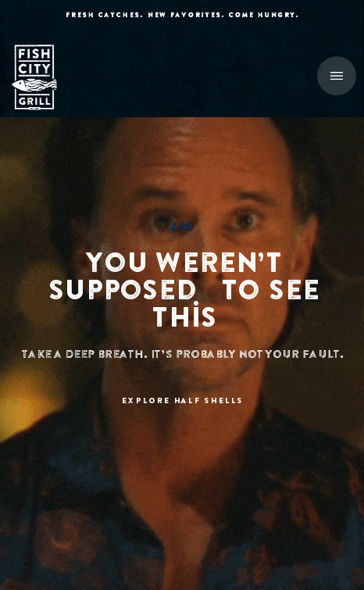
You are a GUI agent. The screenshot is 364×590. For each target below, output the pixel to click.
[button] (337, 76)
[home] (43, 77)
